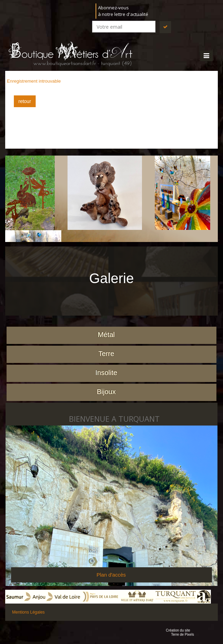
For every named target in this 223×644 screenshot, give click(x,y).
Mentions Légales (28, 612)
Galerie (112, 278)
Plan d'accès (111, 575)
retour (25, 101)
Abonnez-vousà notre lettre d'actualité (123, 11)
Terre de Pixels (182, 634)
